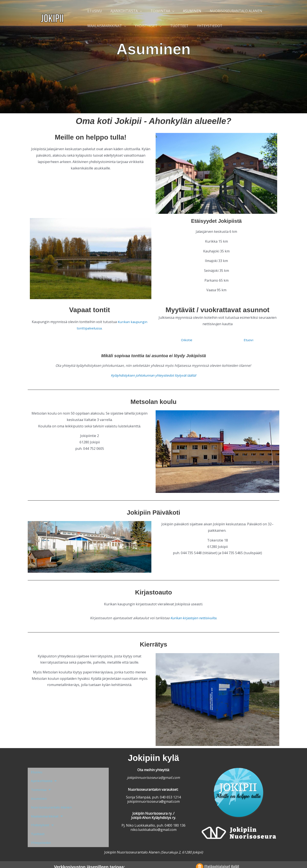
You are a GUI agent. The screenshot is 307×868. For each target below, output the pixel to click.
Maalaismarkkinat (49, 810)
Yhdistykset (43, 818)
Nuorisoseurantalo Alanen (52, 802)
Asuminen (39, 795)
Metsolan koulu (154, 402)
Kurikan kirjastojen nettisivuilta (193, 618)
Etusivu (37, 772)
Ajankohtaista (45, 779)
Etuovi (248, 340)
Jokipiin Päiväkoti (153, 512)
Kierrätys (154, 644)
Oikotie (187, 340)
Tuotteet (38, 825)
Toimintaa (42, 787)
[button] (68, 779)
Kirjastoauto (154, 592)
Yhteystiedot (41, 833)
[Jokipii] (52, 18)
